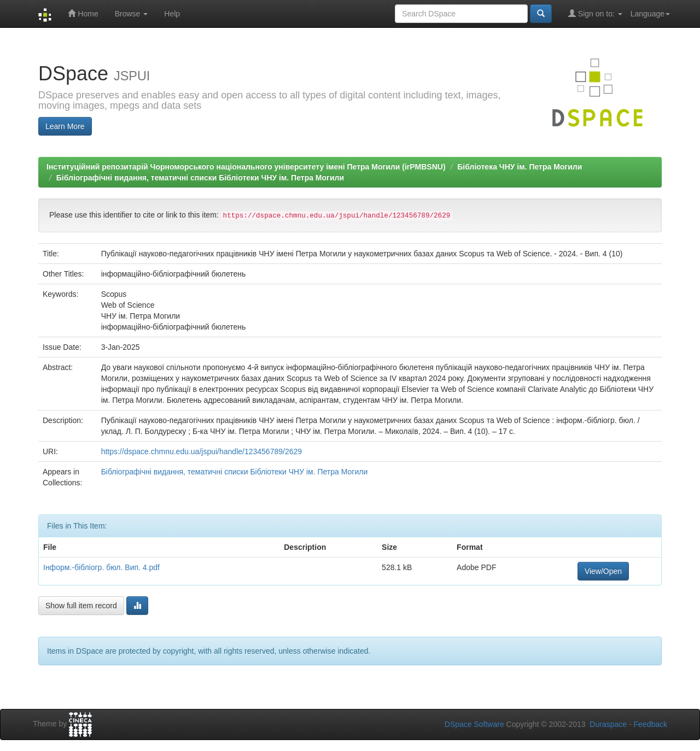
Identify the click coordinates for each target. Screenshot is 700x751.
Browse (132, 14)
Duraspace (608, 724)
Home (83, 13)
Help (172, 14)
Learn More (65, 126)
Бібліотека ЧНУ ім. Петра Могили (520, 167)
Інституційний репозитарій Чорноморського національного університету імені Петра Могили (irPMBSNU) (246, 167)
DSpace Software (474, 724)
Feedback (651, 724)
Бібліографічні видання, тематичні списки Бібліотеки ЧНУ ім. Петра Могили (200, 178)
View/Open (603, 571)
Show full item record (81, 606)
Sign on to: (595, 13)
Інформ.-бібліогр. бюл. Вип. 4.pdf (101, 567)
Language (650, 14)
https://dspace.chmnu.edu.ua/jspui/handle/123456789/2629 (202, 451)
